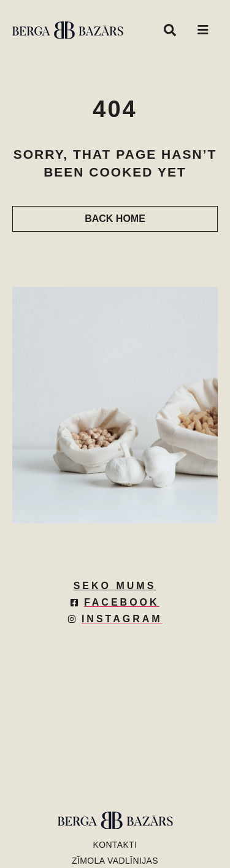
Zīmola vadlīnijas (115, 861)
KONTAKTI (115, 845)
